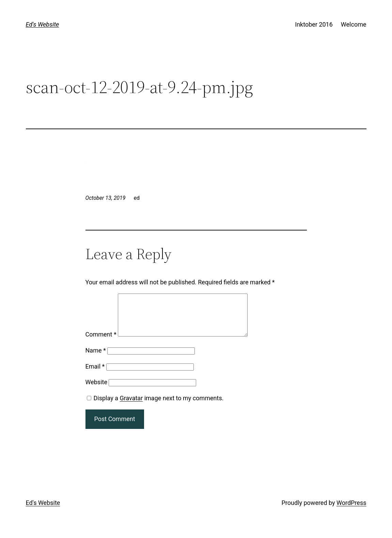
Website (96, 390)
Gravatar (131, 406)
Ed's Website (43, 24)
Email (95, 375)
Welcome (354, 24)
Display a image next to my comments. (159, 406)
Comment (101, 342)
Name (96, 358)
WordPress (351, 511)
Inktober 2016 (314, 24)
